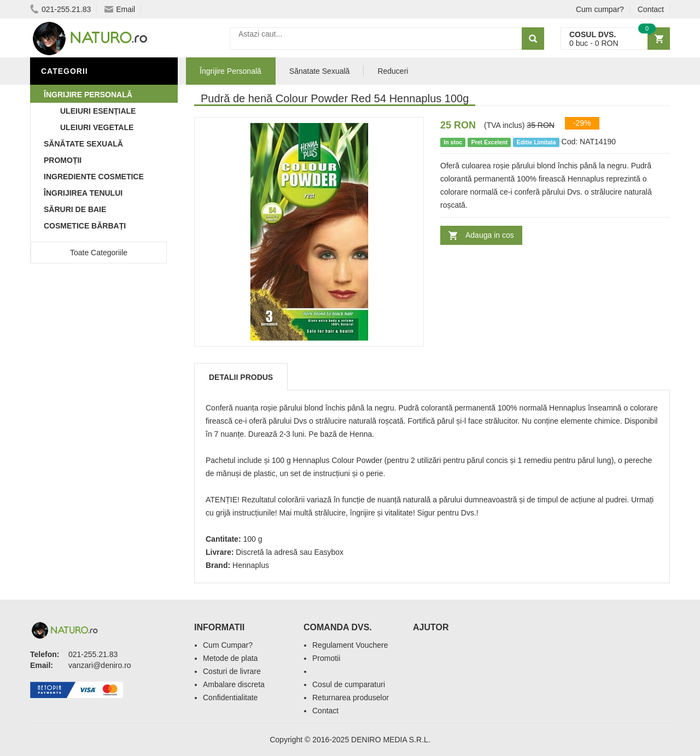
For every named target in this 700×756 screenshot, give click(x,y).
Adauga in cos (490, 235)
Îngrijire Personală (88, 95)
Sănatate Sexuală (320, 71)
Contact (651, 9)
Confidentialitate (230, 698)
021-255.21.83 (60, 9)
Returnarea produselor (351, 698)
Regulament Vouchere (350, 645)
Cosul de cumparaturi (349, 684)
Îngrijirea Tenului (83, 193)
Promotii (326, 658)
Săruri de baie (75, 209)
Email (120, 9)
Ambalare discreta (234, 684)
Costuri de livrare (232, 671)
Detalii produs (241, 377)
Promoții (63, 160)
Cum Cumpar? (228, 645)
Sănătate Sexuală (83, 144)
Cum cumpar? (600, 9)
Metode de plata (230, 658)
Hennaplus (251, 565)
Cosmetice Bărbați (85, 226)
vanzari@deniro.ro (100, 665)
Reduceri (393, 71)
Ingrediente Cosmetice (94, 177)
